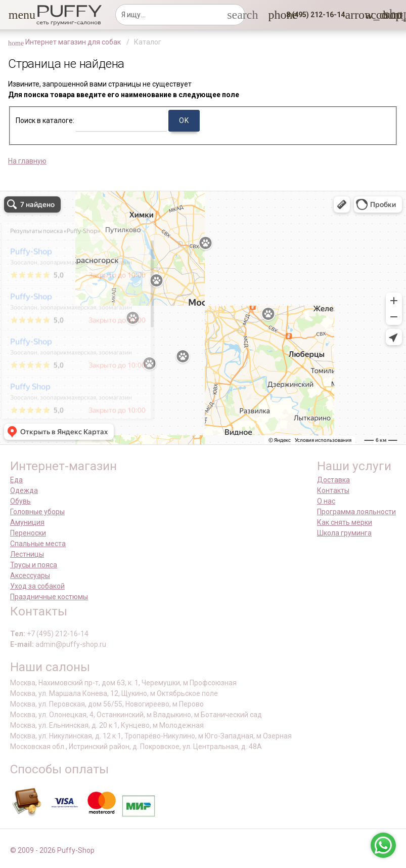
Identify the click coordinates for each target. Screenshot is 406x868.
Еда (16, 480)
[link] (371, 15)
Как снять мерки (345, 522)
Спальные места (38, 544)
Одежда (24, 490)
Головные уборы (37, 512)
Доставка (333, 480)
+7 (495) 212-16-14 (58, 634)
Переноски (28, 533)
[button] (15, 15)
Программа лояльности (356, 512)
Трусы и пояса (34, 565)
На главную (27, 161)
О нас (326, 501)
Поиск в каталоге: (45, 120)
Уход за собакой (37, 586)
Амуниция (27, 522)
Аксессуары (30, 575)
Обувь (20, 501)
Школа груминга (344, 533)
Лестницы (27, 554)
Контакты (333, 490)
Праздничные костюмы (49, 597)
